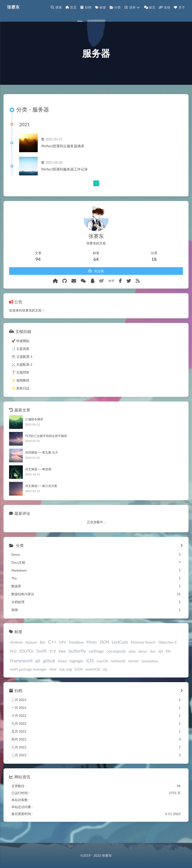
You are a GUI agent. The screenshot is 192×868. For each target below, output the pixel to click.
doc (153, 663)
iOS (90, 672)
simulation (150, 673)
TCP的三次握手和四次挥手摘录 (46, 448)
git (38, 673)
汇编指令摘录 (34, 431)
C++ (52, 654)
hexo (62, 673)
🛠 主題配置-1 (22, 368)
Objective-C (168, 654)
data (132, 663)
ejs (161, 663)
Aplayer (31, 654)
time (53, 681)
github (49, 673)
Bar (43, 654)
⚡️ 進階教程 (20, 392)
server (134, 673)
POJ (13, 663)
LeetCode (120, 654)
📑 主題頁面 (20, 360)
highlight (77, 673)
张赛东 (15, 7)
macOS (102, 673)
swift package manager (28, 681)
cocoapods (116, 663)
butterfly (77, 663)
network (118, 673)
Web (62, 663)
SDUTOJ (27, 663)
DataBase (76, 654)
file (168, 663)
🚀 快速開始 (20, 353)
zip (105, 681)
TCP (53, 663)
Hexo (91, 654)
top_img (66, 681)
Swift (41, 663)
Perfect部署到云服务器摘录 (66, 156)
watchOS (93, 681)
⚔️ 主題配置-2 (22, 376)
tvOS (79, 681)
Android (16, 654)
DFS (63, 654)
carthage (96, 663)
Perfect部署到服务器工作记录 (68, 179)
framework (21, 672)
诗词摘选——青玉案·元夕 (42, 464)
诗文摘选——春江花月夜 (41, 498)
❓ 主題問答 (20, 384)
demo (143, 663)
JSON (104, 654)
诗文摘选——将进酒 (38, 481)
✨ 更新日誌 (20, 400)
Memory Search (143, 654)
